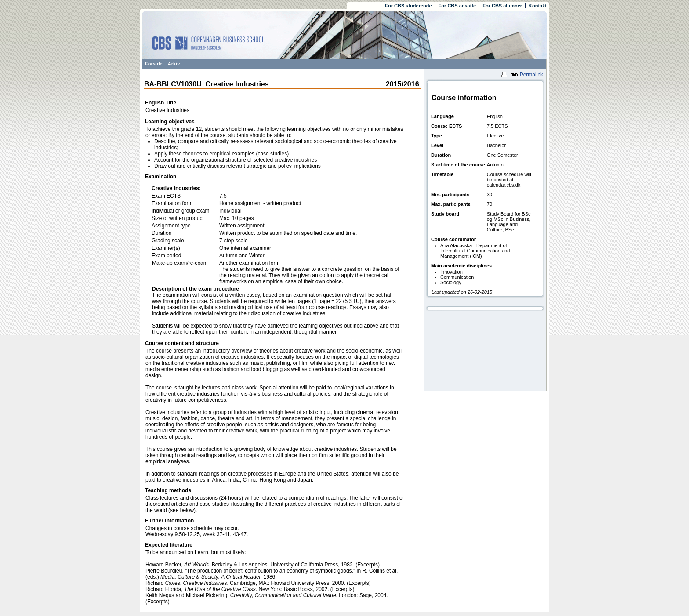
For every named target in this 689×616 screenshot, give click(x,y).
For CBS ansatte (457, 6)
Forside (154, 64)
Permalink (527, 75)
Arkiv (174, 64)
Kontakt (538, 6)
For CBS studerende (408, 6)
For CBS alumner (502, 6)
